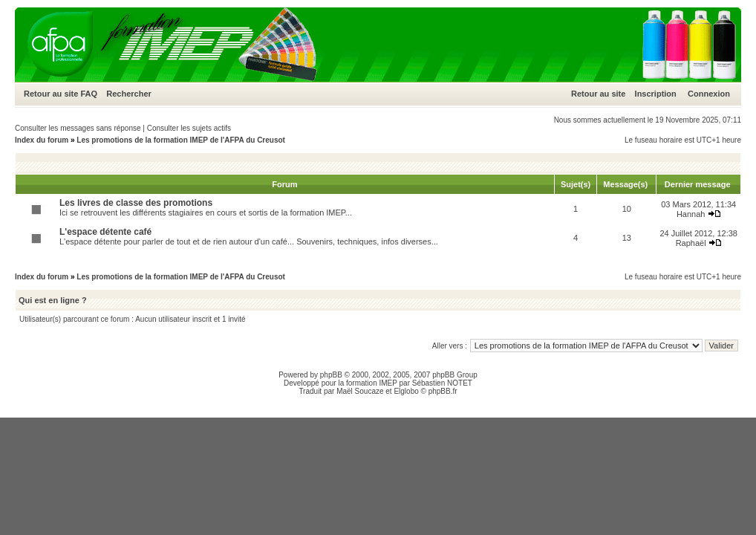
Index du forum (42, 140)
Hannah (691, 214)
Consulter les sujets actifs (189, 128)
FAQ (89, 94)
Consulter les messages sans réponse (78, 128)
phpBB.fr (443, 391)
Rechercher (129, 94)
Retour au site (51, 94)
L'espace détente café (105, 232)
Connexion (709, 94)
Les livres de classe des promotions (136, 203)
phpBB (331, 375)
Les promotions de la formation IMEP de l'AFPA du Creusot (181, 140)
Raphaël (691, 243)
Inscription (656, 94)
